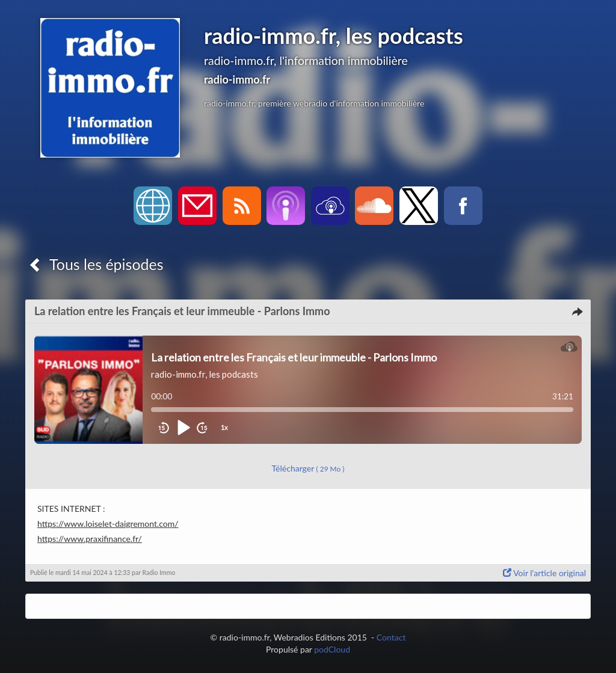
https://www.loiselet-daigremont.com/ (108, 524)
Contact (391, 637)
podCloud (332, 649)
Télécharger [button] (308, 468)
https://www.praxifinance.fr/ (90, 539)
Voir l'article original (544, 573)
